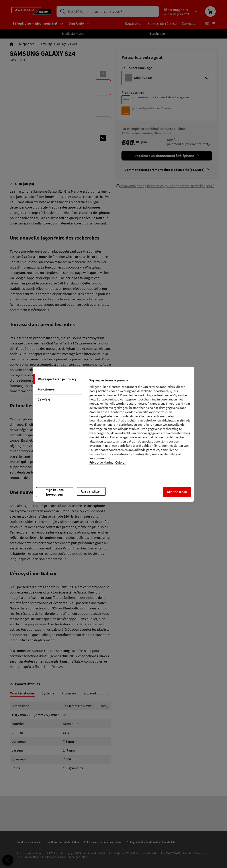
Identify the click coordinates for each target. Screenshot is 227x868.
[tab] (57, 379)
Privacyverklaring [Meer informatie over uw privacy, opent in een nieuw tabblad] (101, 463)
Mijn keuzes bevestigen (55, 492)
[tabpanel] (140, 424)
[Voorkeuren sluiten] (8, 860)
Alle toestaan (177, 492)
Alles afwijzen (91, 491)
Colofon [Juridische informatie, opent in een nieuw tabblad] (121, 463)
